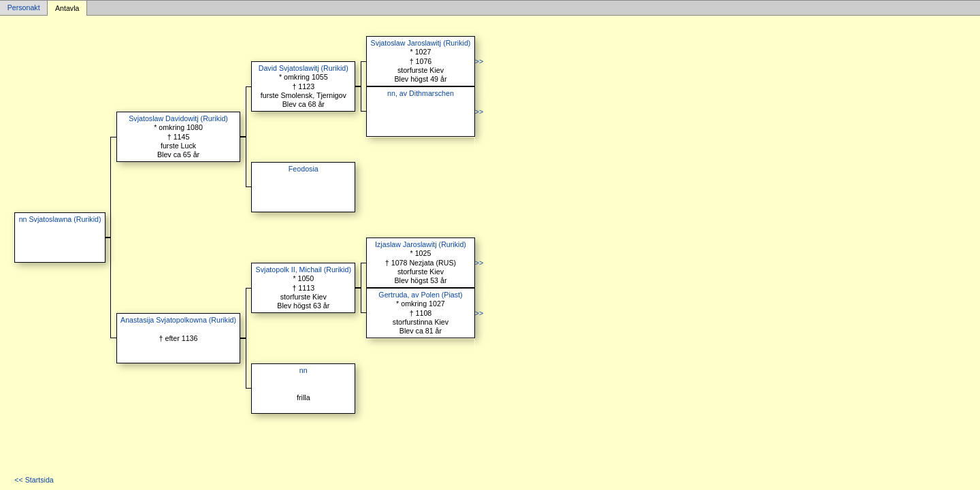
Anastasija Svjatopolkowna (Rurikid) (178, 320)
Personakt (24, 8)
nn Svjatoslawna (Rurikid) (60, 219)
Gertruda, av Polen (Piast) (420, 295)
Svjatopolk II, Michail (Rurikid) (304, 269)
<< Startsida (34, 480)
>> (479, 61)
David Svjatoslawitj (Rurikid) (304, 68)
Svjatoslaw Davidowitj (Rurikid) (178, 118)
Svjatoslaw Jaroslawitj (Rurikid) (421, 43)
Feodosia (304, 169)
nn (304, 370)
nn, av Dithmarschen (421, 93)
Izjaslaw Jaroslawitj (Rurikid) (421, 244)
